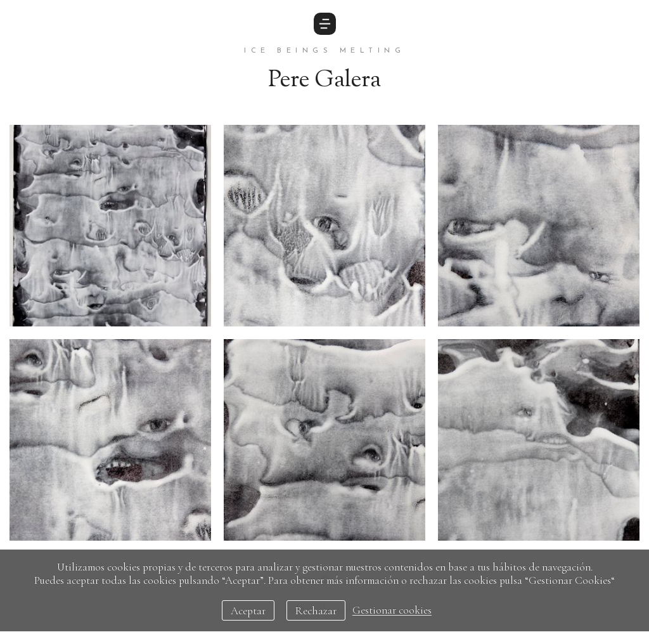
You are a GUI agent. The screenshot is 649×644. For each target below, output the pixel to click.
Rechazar (316, 611)
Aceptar (248, 611)
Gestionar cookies (392, 611)
